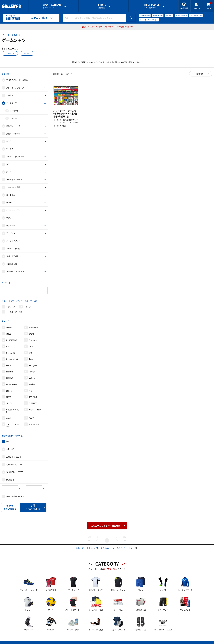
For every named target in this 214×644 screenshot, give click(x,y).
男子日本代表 (158, 15)
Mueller (32, 380)
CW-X (8, 342)
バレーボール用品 (10, 35)
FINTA (9, 361)
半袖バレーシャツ (13, 125)
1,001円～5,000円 (14, 451)
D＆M (31, 342)
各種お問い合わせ (83, 642)
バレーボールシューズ (15, 87)
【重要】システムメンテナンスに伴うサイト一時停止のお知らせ (107, 27)
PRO (31, 386)
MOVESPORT (12, 380)
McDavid (10, 367)
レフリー (10, 163)
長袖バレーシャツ (13, 132)
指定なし (10, 435)
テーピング (11, 232)
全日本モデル (12, 94)
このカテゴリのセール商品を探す (107, 520)
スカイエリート (181, 15)
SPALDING (33, 392)
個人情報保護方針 (150, 642)
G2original (33, 361)
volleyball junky (35, 405)
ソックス (10, 148)
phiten (9, 386)
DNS (30, 348)
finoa (31, 354)
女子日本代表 (145, 15)
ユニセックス (9, 53)
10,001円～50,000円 (15, 466)
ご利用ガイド (58, 642)
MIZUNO (10, 373)
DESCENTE (11, 348)
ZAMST (32, 413)
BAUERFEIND (12, 335)
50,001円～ (11, 474)
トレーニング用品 (13, 247)
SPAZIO (9, 399)
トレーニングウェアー (15, 155)
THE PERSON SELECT (15, 270)
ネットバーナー (196, 15)
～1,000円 (10, 443)
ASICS (9, 329)
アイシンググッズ (13, 240)
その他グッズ (12, 201)
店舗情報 (102, 6)
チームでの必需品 (13, 186)
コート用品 (11, 194)
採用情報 (126, 642)
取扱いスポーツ (52, 6)
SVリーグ (169, 15)
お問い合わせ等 (152, 6)
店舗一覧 (36, 642)
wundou (10, 413)
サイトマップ (176, 642)
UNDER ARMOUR (13, 406)
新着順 (200, 74)
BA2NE (32, 329)
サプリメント (12, 217)
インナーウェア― (13, 209)
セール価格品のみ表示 (15, 490)
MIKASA (32, 367)
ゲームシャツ (12, 102)
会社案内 (107, 642)
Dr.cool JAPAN (12, 354)
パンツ (9, 140)
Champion (33, 335)
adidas (9, 323)
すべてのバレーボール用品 (17, 79)
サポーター (11, 224)
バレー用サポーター (14, 178)
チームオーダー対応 (14, 308)
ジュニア (27, 303)
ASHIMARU (33, 323)
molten (32, 373)
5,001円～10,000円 (14, 458)
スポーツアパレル (13, 255)
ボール (9, 171)
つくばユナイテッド (12, 421)
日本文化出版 (34, 420)
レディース (26, 53)
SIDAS (9, 392)
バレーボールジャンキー (149, 20)
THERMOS (33, 399)
